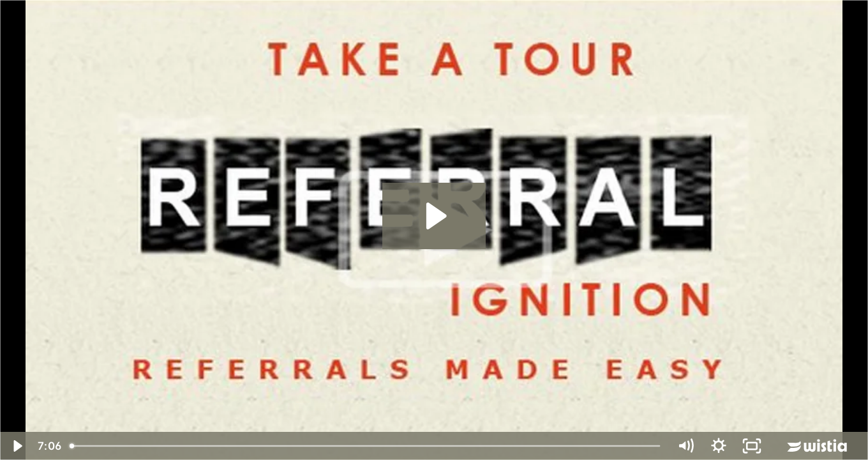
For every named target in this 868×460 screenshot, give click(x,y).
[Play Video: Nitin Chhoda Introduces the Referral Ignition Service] (434, 216)
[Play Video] (17, 446)
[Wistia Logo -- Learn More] (818, 446)
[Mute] (685, 446)
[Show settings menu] (719, 446)
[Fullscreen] (752, 446)
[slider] (366, 446)
